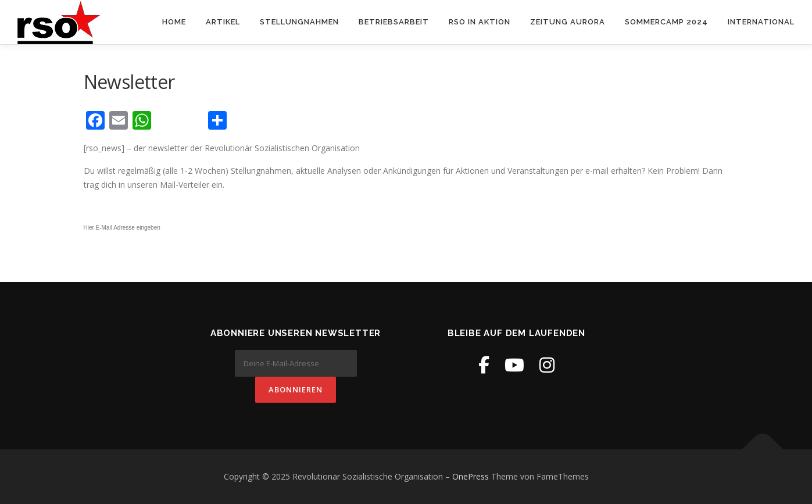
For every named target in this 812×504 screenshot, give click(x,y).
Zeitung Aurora (568, 22)
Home (174, 22)
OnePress (471, 476)
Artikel (223, 22)
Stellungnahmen (299, 22)
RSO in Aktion (480, 22)
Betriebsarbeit (394, 22)
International (761, 22)
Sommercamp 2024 (666, 22)
